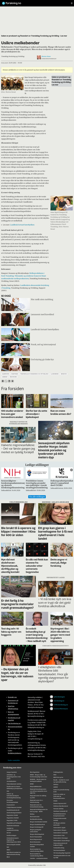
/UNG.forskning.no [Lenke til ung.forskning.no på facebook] (61, 705)
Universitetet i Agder (59, 828)
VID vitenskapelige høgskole (62, 853)
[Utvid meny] (72, 3)
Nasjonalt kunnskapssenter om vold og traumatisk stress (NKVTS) (39, 791)
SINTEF (56, 787)
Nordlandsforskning (36, 819)
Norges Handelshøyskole (37, 824)
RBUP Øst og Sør (58, 777)
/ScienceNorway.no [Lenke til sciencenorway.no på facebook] (61, 709)
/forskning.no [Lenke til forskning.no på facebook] (59, 701)
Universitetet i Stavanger (61, 838)
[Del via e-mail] (12, 381)
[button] (71, 470)
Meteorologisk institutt (14, 845)
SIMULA (56, 784)
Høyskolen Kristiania (13, 826)
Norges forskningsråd (37, 827)
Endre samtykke (14, 760)
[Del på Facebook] (3, 381)
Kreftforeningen (11, 835)
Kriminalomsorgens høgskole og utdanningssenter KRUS (14, 840)
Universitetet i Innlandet (61, 833)
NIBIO (8, 850)
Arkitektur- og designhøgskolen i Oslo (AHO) (14, 777)
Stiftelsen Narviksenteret (61, 806)
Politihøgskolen (58, 772)
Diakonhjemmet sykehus (14, 784)
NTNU (32, 784)
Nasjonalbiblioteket (36, 786)
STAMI (55, 801)
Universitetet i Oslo (59, 835)
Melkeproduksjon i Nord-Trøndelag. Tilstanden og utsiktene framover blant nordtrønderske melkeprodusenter (24, 276)
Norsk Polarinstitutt (36, 837)
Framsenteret (11, 805)
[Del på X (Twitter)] (6, 381)
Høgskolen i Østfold (13, 818)
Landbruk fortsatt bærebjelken (22, 225)
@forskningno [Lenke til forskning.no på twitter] (59, 697)
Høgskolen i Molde (12, 815)
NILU (8, 857)
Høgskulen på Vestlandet (14, 823)
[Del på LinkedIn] (9, 381)
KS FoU (9, 833)
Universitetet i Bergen (60, 830)
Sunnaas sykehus (58, 809)
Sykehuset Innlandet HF (60, 811)
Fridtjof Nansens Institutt (14, 807)
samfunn (6, 374)
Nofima (32, 814)
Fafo (8, 791)
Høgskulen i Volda (12, 820)
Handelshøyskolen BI (13, 810)
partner (15, 374)
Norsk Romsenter (35, 842)
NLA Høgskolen (35, 772)
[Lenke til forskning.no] (35, 2)
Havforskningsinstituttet (14, 813)
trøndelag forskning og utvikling (34, 374)
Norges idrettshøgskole (37, 834)
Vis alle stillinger (37, 497)
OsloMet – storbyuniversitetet (39, 858)
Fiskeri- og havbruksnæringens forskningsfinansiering (14, 796)
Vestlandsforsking (59, 848)
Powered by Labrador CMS (37, 865)
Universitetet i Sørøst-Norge (62, 841)
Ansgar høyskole (12, 772)
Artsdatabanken (11, 781)
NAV (8, 847)
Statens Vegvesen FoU (60, 803)
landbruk (55, 374)
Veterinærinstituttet (59, 850)
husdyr (64, 374)
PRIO (55, 775)
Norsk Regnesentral (36, 839)
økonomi (13, 377)
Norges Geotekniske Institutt (39, 822)
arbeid (5, 377)
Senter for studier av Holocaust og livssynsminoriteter (59, 796)
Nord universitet (35, 817)
